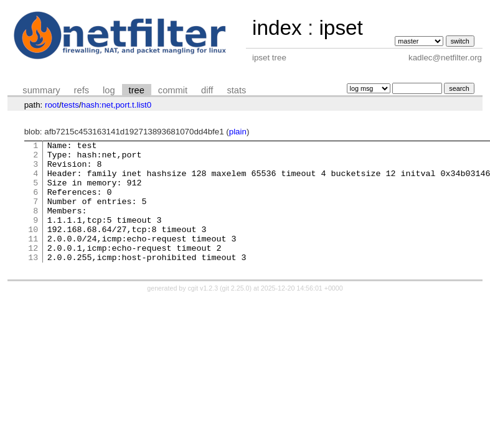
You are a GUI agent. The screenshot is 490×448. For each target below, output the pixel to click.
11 (33, 259)
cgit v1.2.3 (203, 312)
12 (33, 270)
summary (41, 90)
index (277, 28)
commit (173, 90)
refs (82, 90)
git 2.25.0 (236, 312)
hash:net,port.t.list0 (117, 105)
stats (236, 90)
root (52, 105)
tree (137, 90)
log (109, 90)
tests (70, 105)
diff (207, 90)
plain (238, 132)
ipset (341, 28)
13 (33, 281)
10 (33, 248)
